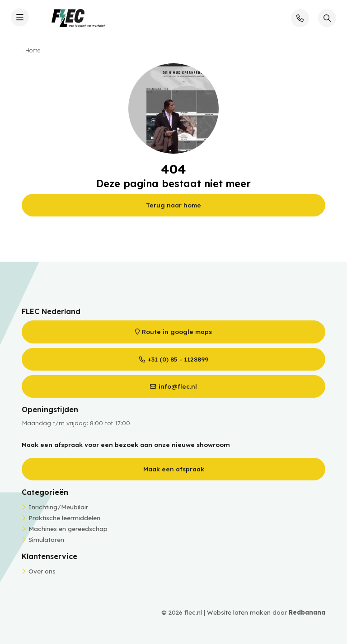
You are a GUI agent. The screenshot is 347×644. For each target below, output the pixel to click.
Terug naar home (173, 205)
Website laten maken (239, 612)
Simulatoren (46, 539)
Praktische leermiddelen (64, 518)
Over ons (42, 571)
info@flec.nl (178, 386)
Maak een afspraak (174, 469)
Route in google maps (177, 331)
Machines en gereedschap (68, 529)
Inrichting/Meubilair (58, 507)
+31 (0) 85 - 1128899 (178, 359)
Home (33, 50)
